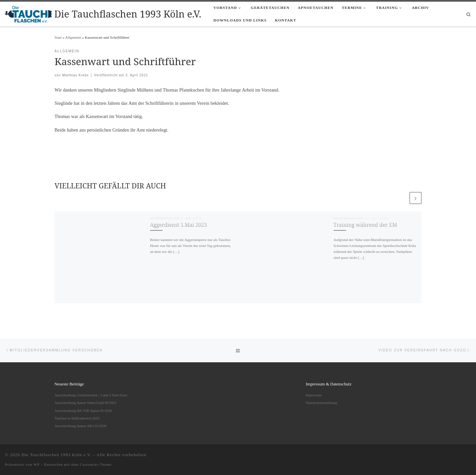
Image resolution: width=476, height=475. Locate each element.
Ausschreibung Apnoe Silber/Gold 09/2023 (85, 403)
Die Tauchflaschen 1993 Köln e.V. (57, 455)
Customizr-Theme (96, 464)
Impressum (314, 395)
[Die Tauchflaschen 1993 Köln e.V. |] (28, 13)
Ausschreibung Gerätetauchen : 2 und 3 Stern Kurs (91, 395)
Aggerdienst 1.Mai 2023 (178, 225)
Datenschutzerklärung (321, 403)
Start (58, 37)
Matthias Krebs (76, 75)
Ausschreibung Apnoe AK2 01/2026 (80, 426)
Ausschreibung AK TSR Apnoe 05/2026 (83, 411)
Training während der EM (365, 225)
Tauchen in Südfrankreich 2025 (77, 418)
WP (36, 464)
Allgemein (73, 37)
